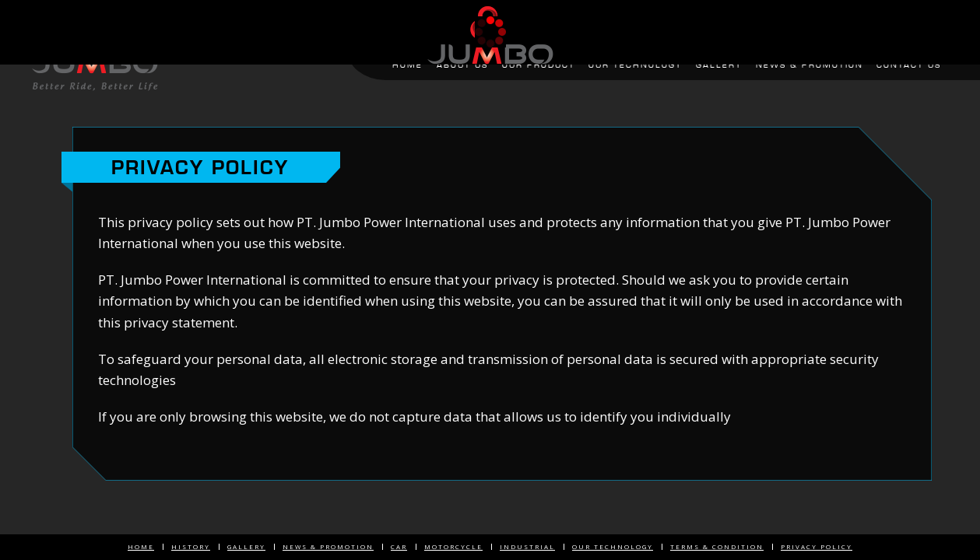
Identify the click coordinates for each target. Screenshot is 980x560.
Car (399, 546)
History (191, 546)
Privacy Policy (817, 546)
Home (141, 546)
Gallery (246, 546)
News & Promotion (328, 546)
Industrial (527, 546)
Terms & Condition (717, 546)
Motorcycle (453, 546)
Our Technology (613, 546)
